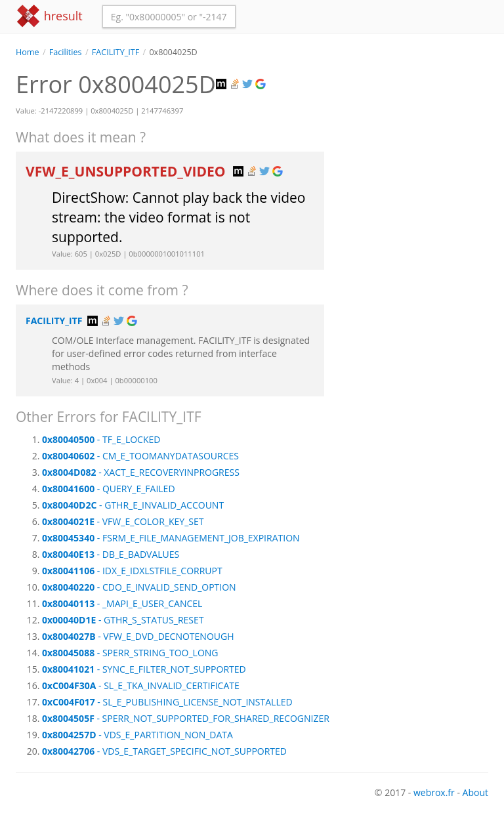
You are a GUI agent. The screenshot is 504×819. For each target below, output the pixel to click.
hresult (49, 16)
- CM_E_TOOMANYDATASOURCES (140, 456)
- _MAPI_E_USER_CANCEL (122, 603)
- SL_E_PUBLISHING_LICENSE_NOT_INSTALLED (167, 702)
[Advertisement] (416, 124)
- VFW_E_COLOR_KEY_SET (123, 521)
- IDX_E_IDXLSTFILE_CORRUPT (132, 571)
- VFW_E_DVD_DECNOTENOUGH (138, 636)
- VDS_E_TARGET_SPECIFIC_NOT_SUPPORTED (164, 751)
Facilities (66, 52)
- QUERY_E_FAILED (109, 489)
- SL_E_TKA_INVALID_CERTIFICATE (141, 685)
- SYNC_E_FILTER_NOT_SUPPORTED (144, 669)
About (475, 792)
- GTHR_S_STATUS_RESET (123, 620)
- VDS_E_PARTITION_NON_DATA (137, 735)
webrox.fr (434, 792)
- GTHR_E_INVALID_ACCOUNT (133, 505)
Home (28, 52)
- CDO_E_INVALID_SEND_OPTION (139, 587)
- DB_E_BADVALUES (111, 554)
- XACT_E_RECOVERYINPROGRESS (141, 472)
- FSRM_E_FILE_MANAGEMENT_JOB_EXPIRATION (171, 538)
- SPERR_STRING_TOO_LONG (130, 653)
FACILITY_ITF (115, 52)
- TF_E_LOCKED (101, 439)
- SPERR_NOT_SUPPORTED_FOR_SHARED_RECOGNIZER (186, 718)
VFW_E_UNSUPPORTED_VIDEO (127, 171)
